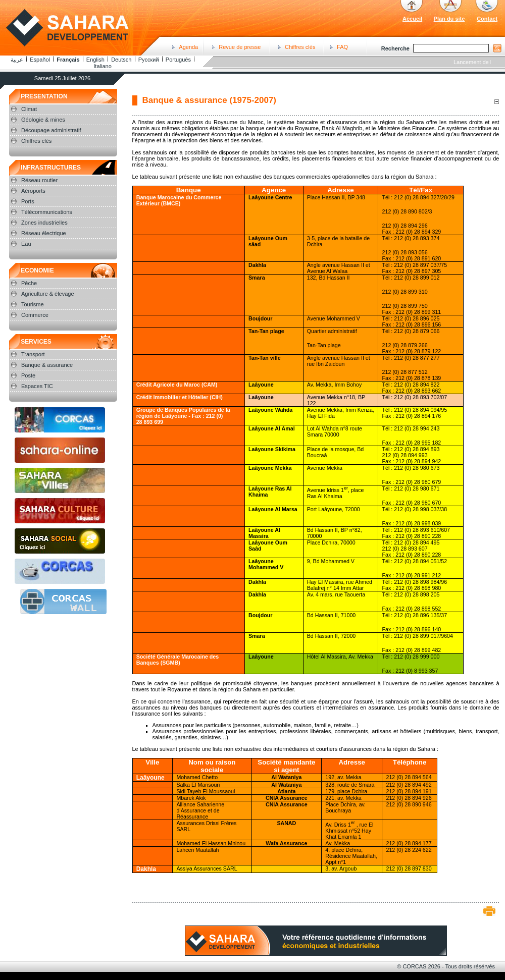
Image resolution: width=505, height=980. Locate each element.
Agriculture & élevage (48, 294)
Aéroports (33, 191)
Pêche (29, 283)
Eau (26, 244)
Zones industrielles (44, 223)
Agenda (188, 47)
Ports (28, 201)
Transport (33, 354)
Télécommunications (47, 212)
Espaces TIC (37, 386)
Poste (28, 375)
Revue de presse (240, 47)
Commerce (35, 315)
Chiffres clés (300, 47)
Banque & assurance (47, 365)
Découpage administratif (51, 130)
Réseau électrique (44, 233)
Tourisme (33, 304)
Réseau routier (39, 180)
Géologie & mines (43, 120)
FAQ (342, 47)
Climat (29, 109)
